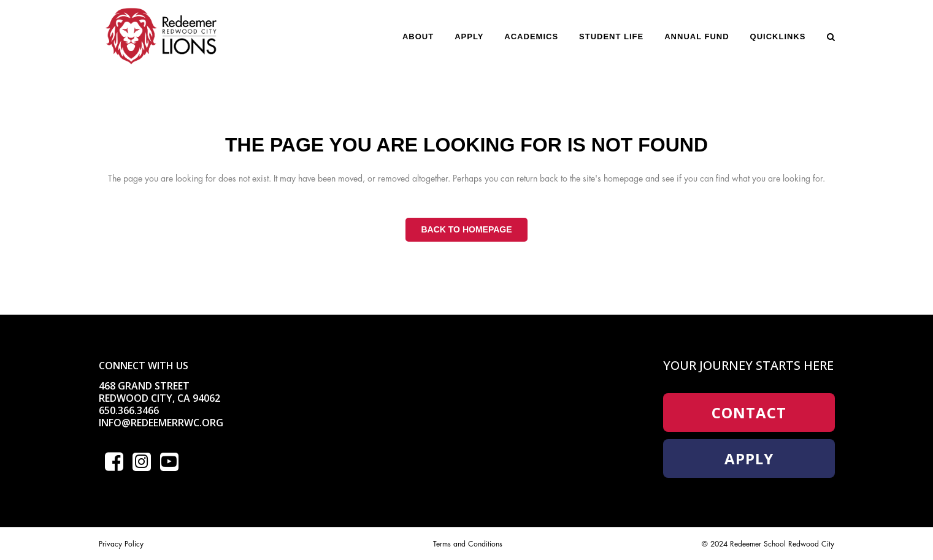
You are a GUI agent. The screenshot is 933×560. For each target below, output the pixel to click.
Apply (749, 458)
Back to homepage (466, 229)
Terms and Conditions (468, 544)
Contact (749, 412)
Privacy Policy (121, 544)
